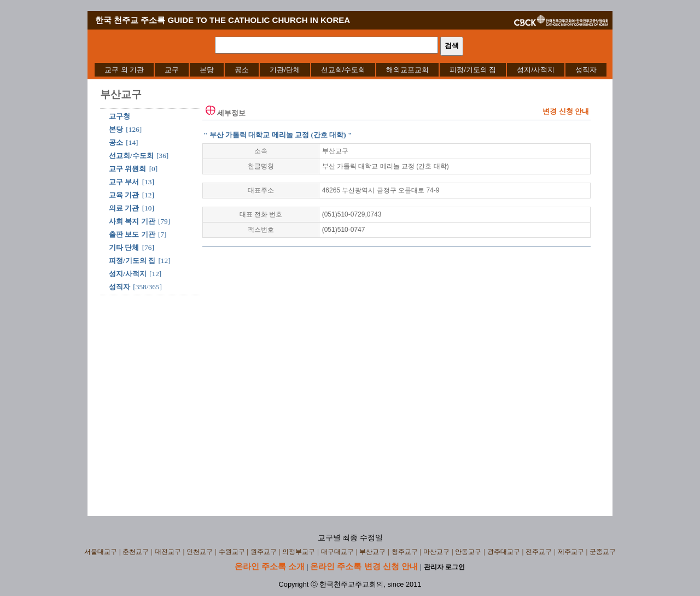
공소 (242, 70)
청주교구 (405, 552)
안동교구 (468, 552)
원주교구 (264, 552)
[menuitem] (124, 70)
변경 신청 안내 (566, 111)
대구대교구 (337, 552)
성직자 (586, 70)
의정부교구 (299, 552)
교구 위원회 (127, 169)
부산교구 (372, 552)
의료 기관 (124, 208)
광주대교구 (504, 552)
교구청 (119, 116)
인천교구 (200, 552)
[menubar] (351, 70)
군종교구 (603, 552)
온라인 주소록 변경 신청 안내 (364, 566)
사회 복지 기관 (132, 221)
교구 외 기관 (124, 70)
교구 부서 (124, 182)
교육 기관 (124, 195)
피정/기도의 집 (473, 70)
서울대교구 (101, 552)
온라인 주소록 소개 (270, 566)
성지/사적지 (536, 70)
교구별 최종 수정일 (350, 538)
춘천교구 (136, 552)
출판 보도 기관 (132, 234)
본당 (207, 70)
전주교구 (539, 552)
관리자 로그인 (444, 567)
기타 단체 (124, 247)
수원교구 (232, 552)
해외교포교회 (407, 70)
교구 (172, 70)
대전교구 (168, 552)
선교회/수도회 (343, 70)
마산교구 (436, 552)
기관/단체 (285, 70)
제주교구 (571, 552)
